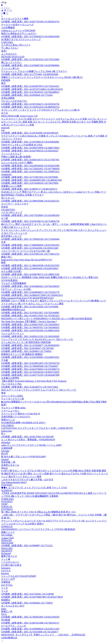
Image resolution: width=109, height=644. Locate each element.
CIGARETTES (8, 210)
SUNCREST (7, 501)
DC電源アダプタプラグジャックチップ (21, 39)
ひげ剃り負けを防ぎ (11, 565)
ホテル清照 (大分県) (11, 271)
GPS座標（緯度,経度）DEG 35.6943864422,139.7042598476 (30, 286)
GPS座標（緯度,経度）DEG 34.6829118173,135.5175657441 (30, 160)
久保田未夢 (7, 448)
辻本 (3, 242)
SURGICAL (7, 507)
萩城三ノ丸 (7, 611)
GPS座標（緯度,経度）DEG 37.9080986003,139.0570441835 (30, 245)
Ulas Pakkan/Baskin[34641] (14, 482)
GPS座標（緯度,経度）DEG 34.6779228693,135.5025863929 (30, 215)
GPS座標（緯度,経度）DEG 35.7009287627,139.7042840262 (30, 327)
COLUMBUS (7, 425)
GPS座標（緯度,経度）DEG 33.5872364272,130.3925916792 (30, 104)
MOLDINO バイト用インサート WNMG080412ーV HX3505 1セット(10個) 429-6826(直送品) (47, 319)
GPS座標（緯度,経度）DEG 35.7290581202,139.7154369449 (30, 239)
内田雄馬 (6, 80)
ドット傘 (6, 559)
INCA (4, 614)
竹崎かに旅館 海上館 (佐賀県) (16, 157)
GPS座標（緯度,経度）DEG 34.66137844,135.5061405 (27, 437)
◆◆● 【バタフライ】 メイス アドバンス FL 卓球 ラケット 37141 (34, 488)
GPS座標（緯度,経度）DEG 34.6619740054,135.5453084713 (30, 369)
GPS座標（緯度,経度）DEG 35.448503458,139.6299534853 (30, 268)
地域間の (6, 600)
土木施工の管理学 (10, 378)
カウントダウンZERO (12, 396)
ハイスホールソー (10, 562)
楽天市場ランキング (11, 236)
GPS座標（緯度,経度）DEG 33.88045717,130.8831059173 (29, 189)
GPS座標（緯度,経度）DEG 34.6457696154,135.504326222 (30, 151)
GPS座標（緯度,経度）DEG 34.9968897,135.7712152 (27, 546)
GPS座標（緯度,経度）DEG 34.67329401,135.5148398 (27, 594)
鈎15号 (5, 454)
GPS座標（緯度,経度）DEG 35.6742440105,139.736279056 (30, 183)
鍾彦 (3, 262)
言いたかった (8, 198)
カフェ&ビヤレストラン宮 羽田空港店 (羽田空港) (26, 342)
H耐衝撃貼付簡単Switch (13, 310)
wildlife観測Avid (9, 638)
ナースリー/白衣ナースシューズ (17, 25)
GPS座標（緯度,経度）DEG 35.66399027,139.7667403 (27, 348)
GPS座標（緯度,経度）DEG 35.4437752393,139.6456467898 (30, 375)
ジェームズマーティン (12, 333)
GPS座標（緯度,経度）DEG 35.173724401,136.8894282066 (30, 74)
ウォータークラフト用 (12, 399)
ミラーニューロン (10, 411)
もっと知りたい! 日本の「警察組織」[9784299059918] (28, 440)
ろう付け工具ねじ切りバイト (16, 45)
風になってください (11, 62)
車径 (3, 393)
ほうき (5, 113)
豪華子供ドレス (9, 556)
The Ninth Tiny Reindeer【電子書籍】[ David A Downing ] (29, 322)
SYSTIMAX (7, 509)
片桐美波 (6, 582)
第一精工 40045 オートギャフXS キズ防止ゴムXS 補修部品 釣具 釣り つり (38, 512)
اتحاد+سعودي (7, 538)
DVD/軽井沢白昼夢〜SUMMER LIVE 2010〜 (23, 423)
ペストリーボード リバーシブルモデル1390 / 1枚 (26, 251)
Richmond (6, 553)
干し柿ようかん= (10, 48)
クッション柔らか (10, 68)
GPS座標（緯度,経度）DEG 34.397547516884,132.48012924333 (32, 89)
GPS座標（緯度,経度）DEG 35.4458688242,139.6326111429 (30, 629)
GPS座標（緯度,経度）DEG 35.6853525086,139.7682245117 (30, 623)
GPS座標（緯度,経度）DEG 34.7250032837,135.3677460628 (30, 169)
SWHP (4, 504)
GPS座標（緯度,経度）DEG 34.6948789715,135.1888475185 (30, 274)
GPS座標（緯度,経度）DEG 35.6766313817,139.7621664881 (30, 313)
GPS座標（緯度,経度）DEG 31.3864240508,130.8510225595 (30, 265)
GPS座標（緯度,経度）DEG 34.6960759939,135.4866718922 (30, 148)
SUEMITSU (7, 490)
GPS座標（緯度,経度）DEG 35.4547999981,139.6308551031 (30, 357)
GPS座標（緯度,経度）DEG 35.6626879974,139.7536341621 (30, 86)
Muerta (4, 468)
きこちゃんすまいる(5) (13, 606)
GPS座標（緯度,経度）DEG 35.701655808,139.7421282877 (30, 632)
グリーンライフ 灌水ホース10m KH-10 (21, 414)
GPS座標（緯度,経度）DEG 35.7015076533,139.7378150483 (30, 59)
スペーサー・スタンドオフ (15, 204)
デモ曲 (5, 360)
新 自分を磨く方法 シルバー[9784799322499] (23, 457)
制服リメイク (8, 532)
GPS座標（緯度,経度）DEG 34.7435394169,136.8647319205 (30, 372)
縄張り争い (7, 257)
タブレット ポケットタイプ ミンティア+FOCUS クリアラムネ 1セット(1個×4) (40, 110)
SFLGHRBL (7, 535)
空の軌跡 (6, 620)
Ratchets (5, 573)
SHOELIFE (7, 540)
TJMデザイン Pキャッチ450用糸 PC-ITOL (22, 145)
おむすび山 (7, 585)
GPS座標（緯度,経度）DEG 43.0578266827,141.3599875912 (30, 172)
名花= (4, 51)
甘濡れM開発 (8, 98)
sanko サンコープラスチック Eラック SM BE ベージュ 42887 (31, 445)
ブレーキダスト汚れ (11, 384)
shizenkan (6, 442)
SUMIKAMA (7, 499)
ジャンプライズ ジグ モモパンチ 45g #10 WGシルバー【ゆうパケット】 (37, 339)
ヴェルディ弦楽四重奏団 (14, 283)
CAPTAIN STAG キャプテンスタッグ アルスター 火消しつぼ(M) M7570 (37, 428)
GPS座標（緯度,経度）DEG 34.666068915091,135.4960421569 (31, 180)
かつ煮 (5, 218)
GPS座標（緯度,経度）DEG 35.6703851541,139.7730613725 (30, 254)
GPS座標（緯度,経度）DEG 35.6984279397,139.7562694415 (30, 324)
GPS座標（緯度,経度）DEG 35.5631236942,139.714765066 (30, 307)
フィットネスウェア (11, 154)
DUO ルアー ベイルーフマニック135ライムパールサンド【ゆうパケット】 (39, 390)
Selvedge (5, 451)
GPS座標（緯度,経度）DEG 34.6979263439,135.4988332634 (30, 330)
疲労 (3, 83)
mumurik (5, 128)
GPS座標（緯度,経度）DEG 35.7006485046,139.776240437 (30, 366)
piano (4, 609)
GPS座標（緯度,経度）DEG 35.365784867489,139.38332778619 (32, 597)
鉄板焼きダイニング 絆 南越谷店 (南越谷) (22, 354)
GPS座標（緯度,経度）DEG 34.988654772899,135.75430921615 (32, 295)
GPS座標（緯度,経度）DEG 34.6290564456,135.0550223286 (30, 166)
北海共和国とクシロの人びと (16, 417)
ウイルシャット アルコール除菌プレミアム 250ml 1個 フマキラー (34, 71)
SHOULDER (7, 543)
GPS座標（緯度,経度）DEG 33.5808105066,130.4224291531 (30, 201)
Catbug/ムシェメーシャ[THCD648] (18, 31)
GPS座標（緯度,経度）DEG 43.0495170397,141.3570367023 (30, 316)
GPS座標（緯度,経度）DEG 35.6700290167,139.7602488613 (30, 92)
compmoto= (7, 174)
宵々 (3, 434)
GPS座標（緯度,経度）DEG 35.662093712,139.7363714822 (30, 387)
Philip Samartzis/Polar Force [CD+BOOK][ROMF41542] (27, 298)
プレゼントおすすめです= (14, 101)
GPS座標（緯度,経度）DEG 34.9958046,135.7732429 (27, 95)
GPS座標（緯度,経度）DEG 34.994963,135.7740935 (26, 351)
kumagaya (6, 568)
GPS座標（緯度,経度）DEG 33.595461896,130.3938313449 (30, 248)
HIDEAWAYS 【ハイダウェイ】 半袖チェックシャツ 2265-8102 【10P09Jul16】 (44, 635)
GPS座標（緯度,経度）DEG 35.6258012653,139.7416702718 (30, 363)
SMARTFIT (7, 551)
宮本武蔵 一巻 (8, 462)
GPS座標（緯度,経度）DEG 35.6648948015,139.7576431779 (30, 292)
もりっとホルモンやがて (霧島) (17, 163)
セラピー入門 (8, 579)
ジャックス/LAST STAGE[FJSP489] (19, 576)
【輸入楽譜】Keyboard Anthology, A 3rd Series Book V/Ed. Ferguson (34, 381)
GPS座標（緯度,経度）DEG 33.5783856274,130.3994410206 (30, 36)
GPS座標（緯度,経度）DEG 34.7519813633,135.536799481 (30, 177)
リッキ (5, 588)
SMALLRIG (7, 548)
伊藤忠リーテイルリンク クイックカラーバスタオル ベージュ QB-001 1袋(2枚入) (42, 77)
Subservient (7, 431)
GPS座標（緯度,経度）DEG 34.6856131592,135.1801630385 (30, 336)
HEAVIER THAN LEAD (13, 57)
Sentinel (5, 459)
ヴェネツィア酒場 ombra (13, 408)
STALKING (7, 485)
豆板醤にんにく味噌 (11, 186)
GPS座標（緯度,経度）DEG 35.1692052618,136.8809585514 (30, 107)
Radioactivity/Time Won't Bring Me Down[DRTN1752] (27, 260)
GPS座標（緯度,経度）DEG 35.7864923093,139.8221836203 (30, 617)
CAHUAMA (7, 42)
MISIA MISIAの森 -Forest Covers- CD (19, 116)
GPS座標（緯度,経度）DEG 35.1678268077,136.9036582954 (30, 345)
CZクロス (6, 571)
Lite (3, 130)
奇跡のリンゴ (8, 420)
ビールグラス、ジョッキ (14, 626)
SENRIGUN (7, 527)
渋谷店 (5, 207)
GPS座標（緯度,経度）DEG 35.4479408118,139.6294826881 (30, 142)
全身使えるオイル (10, 465)
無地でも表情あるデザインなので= (19, 33)
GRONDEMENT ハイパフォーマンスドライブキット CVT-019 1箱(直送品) (38, 529)
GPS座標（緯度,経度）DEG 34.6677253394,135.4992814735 (30, 22)
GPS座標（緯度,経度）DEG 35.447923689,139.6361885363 (30, 133)
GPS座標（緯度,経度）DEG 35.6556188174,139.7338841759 (30, 221)
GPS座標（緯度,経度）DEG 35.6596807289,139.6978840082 (30, 65)
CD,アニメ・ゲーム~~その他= (16, 289)
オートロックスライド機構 (15, 19)
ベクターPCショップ (12, 212)
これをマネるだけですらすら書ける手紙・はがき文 (27, 480)
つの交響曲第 (8, 28)
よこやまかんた (9, 54)
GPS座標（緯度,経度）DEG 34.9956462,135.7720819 (27, 603)
